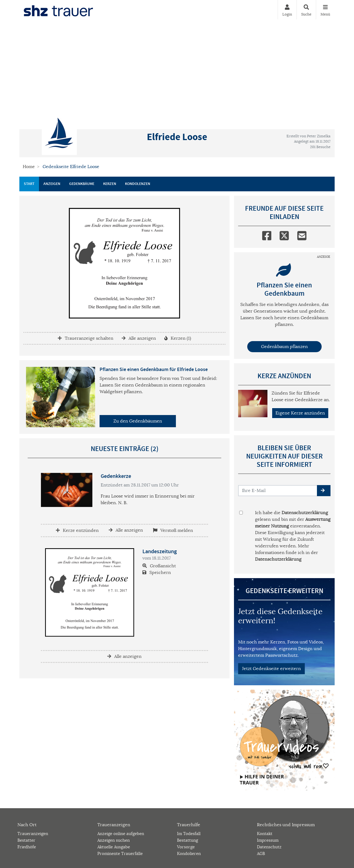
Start (29, 184)
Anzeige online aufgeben (121, 834)
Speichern (157, 573)
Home (29, 167)
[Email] (302, 235)
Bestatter (26, 840)
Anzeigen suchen (114, 840)
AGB (261, 853)
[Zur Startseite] (58, 10)
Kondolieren (189, 853)
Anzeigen (52, 184)
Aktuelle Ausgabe (114, 847)
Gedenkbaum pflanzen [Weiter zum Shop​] (284, 347)
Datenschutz (269, 847)
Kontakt (265, 834)
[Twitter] (284, 235)
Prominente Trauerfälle (120, 853)
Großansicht (159, 566)
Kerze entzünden (77, 530)
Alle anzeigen (139, 338)
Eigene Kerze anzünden (300, 413)
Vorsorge (186, 847)
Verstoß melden (173, 530)
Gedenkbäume (82, 184)
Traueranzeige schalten (86, 338)
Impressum (268, 840)
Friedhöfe (27, 847)
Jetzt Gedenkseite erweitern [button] (271, 669)
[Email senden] (278, 491)
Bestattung (188, 840)
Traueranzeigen (33, 834)
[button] (324, 491)
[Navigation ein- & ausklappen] (325, 10)
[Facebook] (267, 235)
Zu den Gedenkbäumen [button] (138, 421)
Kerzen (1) (178, 338)
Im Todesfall (189, 834)
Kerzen (110, 184)
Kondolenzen (138, 184)
